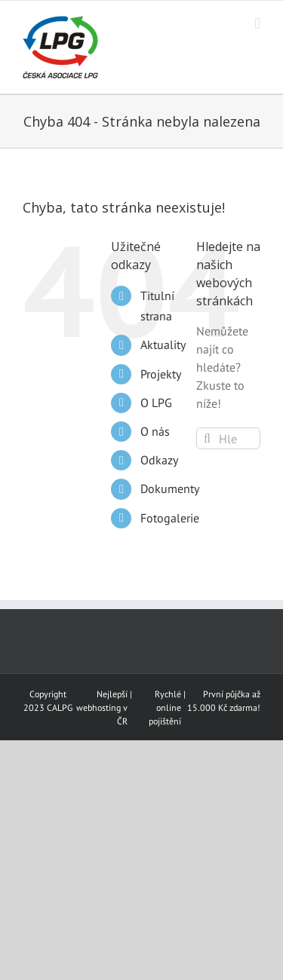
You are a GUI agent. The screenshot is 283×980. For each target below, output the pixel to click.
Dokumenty (170, 488)
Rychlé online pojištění (165, 707)
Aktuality (163, 345)
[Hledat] (207, 438)
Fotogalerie (170, 518)
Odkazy (159, 460)
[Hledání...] (228, 438)
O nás (155, 431)
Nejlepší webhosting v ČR (102, 707)
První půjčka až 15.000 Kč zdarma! (224, 701)
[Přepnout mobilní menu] (257, 24)
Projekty (161, 374)
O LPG (156, 403)
